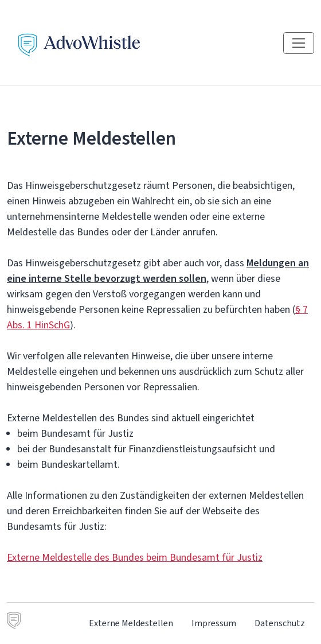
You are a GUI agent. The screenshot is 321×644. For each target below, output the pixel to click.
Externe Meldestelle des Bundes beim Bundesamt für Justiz (135, 557)
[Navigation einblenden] (299, 43)
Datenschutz (280, 623)
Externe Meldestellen (131, 623)
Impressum (214, 623)
